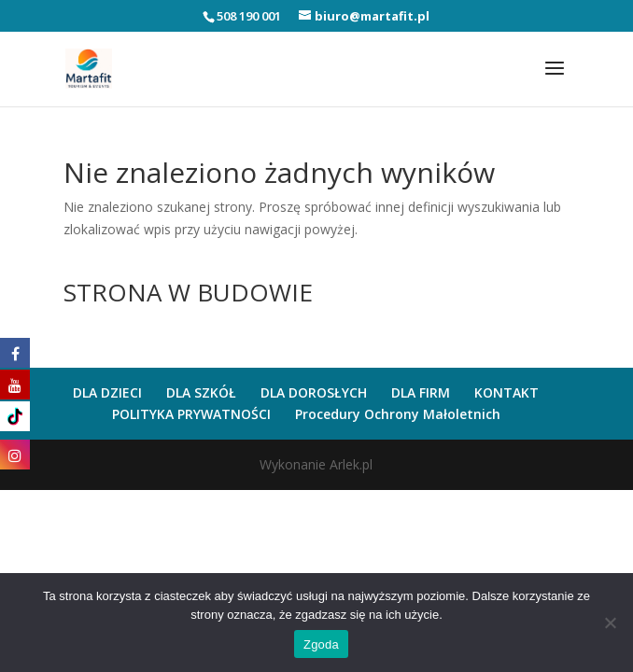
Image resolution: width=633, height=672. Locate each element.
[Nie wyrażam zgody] (610, 623)
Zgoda (321, 644)
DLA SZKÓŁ (201, 392)
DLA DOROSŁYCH (314, 392)
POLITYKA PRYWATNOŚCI (191, 414)
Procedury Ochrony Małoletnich (398, 414)
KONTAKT (506, 392)
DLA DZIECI (107, 392)
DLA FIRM (421, 392)
